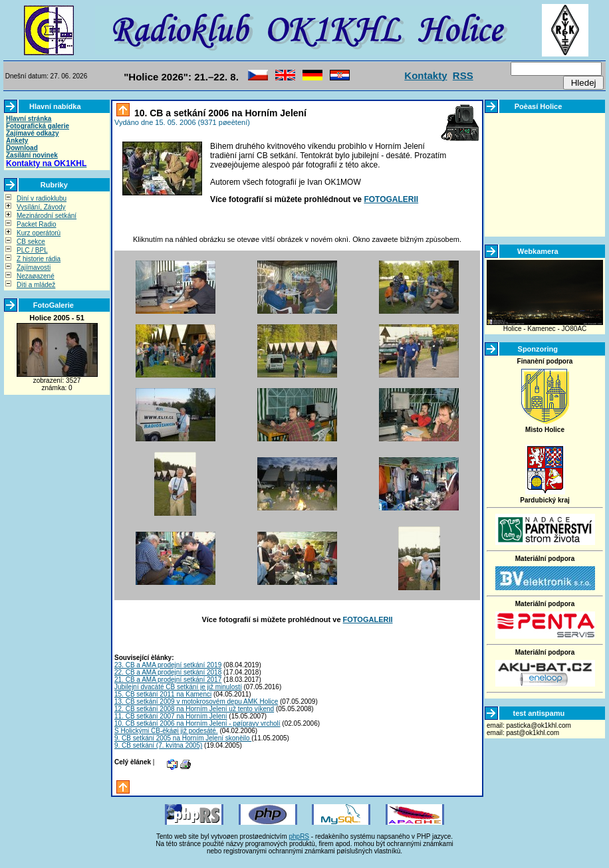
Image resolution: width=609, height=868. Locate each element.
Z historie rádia (39, 259)
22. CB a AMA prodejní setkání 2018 (168, 672)
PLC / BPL (32, 250)
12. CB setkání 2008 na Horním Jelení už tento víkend (194, 709)
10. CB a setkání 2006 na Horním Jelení (219, 113)
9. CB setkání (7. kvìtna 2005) (158, 745)
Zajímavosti (34, 268)
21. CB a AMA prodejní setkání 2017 (168, 680)
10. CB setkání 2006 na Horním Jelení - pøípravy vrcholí (197, 723)
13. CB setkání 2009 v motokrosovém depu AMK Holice (196, 702)
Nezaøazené (36, 276)
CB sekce (31, 242)
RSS (463, 75)
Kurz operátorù (39, 233)
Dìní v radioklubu (42, 198)
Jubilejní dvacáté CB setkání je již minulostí (178, 687)
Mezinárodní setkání (47, 216)
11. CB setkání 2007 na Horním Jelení (171, 716)
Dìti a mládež (36, 285)
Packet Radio (36, 224)
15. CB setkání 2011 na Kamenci (163, 694)
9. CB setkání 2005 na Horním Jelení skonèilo (183, 738)
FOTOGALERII (391, 199)
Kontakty (426, 75)
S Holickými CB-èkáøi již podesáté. (166, 731)
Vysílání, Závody (41, 207)
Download (22, 148)
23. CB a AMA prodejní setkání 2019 (168, 665)
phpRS (299, 836)
